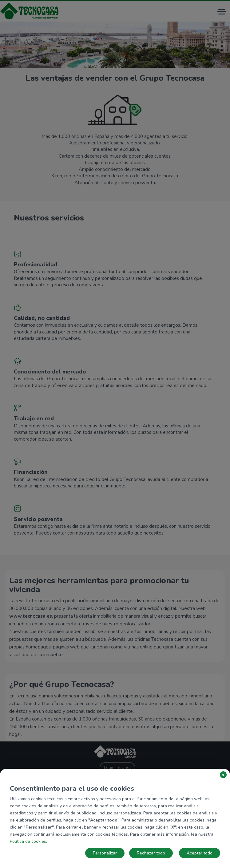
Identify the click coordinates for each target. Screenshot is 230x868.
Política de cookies (28, 841)
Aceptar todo (200, 853)
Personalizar (105, 853)
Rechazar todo (151, 853)
